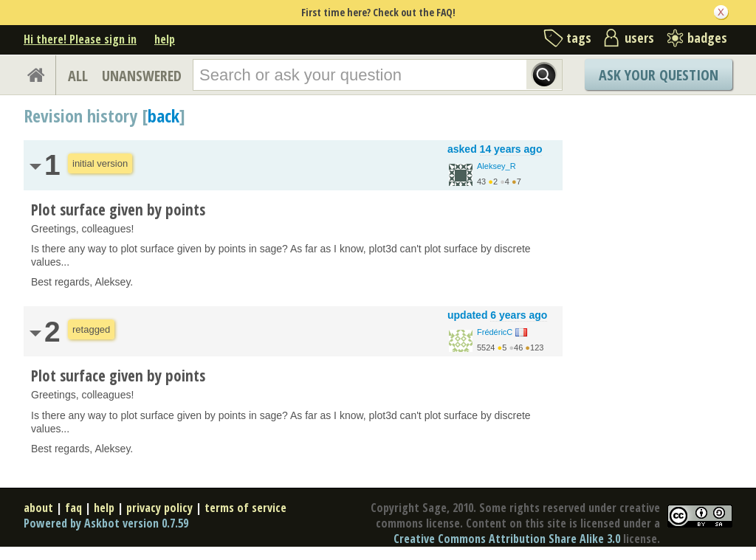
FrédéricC (495, 332)
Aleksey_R (496, 166)
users (639, 38)
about (38, 508)
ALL (78, 76)
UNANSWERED (142, 76)
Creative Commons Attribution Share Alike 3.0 (507, 539)
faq (73, 508)
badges (707, 38)
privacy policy (159, 508)
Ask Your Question (659, 75)
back (164, 115)
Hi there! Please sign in (80, 39)
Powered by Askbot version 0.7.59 (106, 523)
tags (579, 38)
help (165, 39)
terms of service (245, 508)
